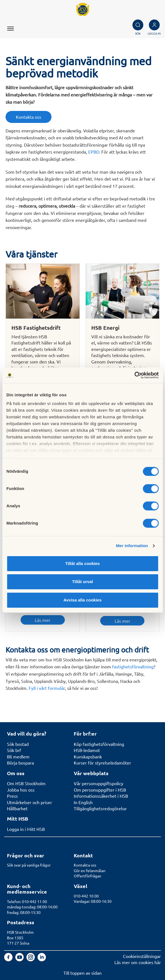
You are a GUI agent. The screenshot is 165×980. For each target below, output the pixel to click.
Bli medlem (18, 756)
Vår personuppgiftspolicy (98, 783)
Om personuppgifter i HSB (100, 790)
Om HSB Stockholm (26, 783)
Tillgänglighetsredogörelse (100, 808)
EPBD (94, 152)
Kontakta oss (29, 117)
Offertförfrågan (88, 876)
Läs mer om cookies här (138, 962)
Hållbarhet (17, 808)
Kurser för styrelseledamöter (102, 763)
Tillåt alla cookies (83, 563)
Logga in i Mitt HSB (26, 829)
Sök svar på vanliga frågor (29, 865)
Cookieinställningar (142, 956)
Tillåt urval (82, 582)
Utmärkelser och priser (29, 802)
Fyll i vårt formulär (47, 688)
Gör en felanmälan (90, 870)
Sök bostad (18, 744)
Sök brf (14, 750)
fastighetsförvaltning (133, 666)
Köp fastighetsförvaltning (99, 744)
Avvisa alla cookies (82, 600)
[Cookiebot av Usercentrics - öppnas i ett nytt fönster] (134, 375)
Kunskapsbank (88, 756)
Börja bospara (20, 763)
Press (12, 796)
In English (83, 802)
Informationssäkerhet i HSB (101, 796)
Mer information (132, 546)
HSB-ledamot (87, 750)
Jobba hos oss (21, 790)
